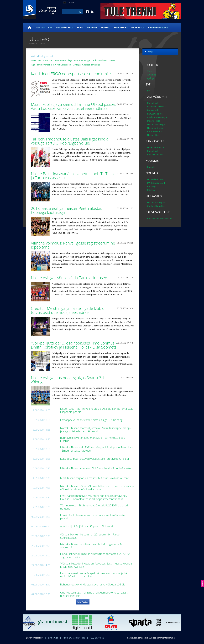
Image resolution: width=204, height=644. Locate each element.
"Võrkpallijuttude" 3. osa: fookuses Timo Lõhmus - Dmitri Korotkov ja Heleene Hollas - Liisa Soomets (74, 345)
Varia (34, 60)
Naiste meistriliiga (63, 60)
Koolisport (121, 27)
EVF (50, 27)
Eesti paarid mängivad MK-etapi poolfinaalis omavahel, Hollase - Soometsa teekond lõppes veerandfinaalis (94, 497)
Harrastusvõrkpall (156, 202)
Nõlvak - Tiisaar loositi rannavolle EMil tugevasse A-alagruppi (91, 546)
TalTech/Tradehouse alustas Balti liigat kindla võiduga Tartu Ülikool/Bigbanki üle (70, 141)
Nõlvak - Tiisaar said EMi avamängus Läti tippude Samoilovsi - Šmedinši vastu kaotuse (97, 449)
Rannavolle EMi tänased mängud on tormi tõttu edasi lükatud (93, 439)
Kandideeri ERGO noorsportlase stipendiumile (71, 74)
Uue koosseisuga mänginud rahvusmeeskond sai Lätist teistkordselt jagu (94, 594)
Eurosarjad (153, 110)
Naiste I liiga (153, 135)
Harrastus (138, 27)
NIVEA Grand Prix (156, 147)
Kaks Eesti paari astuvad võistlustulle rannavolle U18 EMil (96, 459)
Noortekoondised (156, 179)
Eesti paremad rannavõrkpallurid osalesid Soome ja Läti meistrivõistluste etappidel (94, 575)
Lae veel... (83, 602)
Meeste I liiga (154, 121)
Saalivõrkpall (64, 27)
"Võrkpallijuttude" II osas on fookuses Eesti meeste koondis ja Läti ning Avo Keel (96, 565)
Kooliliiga (152, 186)
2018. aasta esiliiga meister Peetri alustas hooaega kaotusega (67, 210)
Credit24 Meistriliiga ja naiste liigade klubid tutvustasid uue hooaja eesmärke (68, 310)
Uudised (40, 27)
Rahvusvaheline (158, 27)
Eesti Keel (71, 2)
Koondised (48, 60)
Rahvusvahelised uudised (160, 218)
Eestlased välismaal (157, 107)
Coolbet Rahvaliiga (91, 65)
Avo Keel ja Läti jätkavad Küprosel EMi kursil (87, 526)
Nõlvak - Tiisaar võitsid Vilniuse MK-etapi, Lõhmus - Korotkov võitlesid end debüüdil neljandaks (97, 488)
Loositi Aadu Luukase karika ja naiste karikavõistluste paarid (93, 517)
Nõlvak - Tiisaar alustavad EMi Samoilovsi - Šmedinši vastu (96, 468)
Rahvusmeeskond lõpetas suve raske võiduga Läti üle (93, 584)
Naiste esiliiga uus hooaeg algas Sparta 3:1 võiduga (68, 380)
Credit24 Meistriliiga (157, 117)
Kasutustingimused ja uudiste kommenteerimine (151, 638)
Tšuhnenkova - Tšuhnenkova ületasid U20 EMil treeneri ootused (94, 507)
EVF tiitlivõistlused (62, 65)
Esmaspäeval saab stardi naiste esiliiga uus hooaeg (92, 420)
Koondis (92, 27)
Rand (80, 27)
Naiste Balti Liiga (82, 60)
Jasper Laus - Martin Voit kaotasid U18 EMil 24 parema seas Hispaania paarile (97, 410)
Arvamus (152, 75)
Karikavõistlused (99, 60)
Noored (105, 27)
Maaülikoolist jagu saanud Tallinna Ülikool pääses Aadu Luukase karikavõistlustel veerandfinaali (74, 106)
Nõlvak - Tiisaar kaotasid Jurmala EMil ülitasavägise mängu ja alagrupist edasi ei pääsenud (96, 430)
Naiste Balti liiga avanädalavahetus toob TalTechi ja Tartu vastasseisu (73, 176)
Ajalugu (151, 78)
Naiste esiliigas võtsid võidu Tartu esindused (70, 278)
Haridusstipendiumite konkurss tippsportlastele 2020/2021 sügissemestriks (97, 555)
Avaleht (32, 43)
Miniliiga (77, 65)
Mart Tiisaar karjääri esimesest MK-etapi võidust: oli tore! (95, 478)
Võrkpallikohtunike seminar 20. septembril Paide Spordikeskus (90, 536)
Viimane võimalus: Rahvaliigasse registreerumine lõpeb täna (73, 245)
